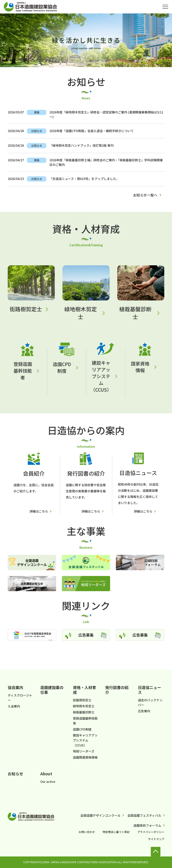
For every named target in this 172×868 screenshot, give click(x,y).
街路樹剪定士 (26, 309)
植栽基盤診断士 (135, 313)
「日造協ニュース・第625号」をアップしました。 (84, 179)
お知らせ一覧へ (145, 195)
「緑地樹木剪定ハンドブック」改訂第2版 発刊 (81, 145)
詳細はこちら (39, 511)
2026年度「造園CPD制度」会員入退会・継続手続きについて (91, 131)
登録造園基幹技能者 (23, 371)
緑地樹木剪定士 (81, 313)
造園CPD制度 (62, 367)
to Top (156, 852)
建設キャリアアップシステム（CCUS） (101, 376)
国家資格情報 (140, 367)
